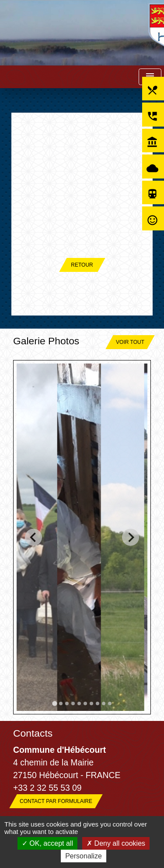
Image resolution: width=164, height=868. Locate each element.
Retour (82, 265)
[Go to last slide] (33, 537)
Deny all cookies (116, 843)
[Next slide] (131, 537)
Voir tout (130, 342)
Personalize (84, 856)
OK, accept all (47, 843)
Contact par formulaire (56, 801)
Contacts (33, 733)
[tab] (54, 703)
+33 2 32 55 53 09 (47, 788)
